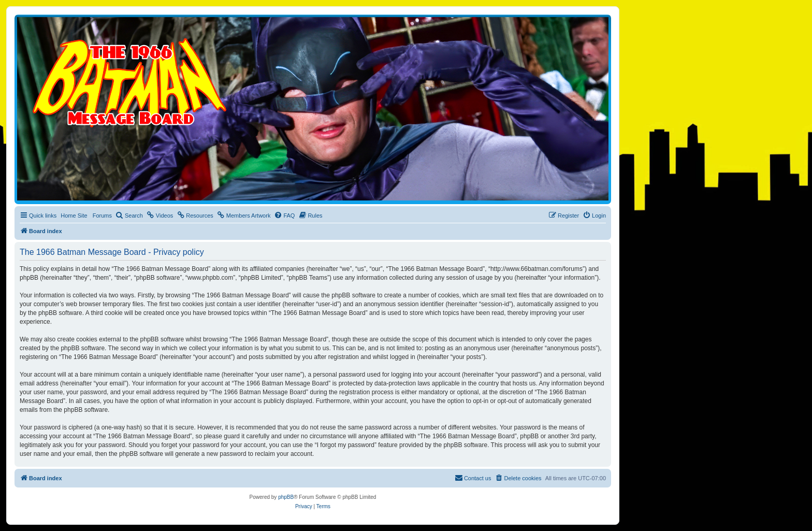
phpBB (286, 497)
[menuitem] (129, 216)
